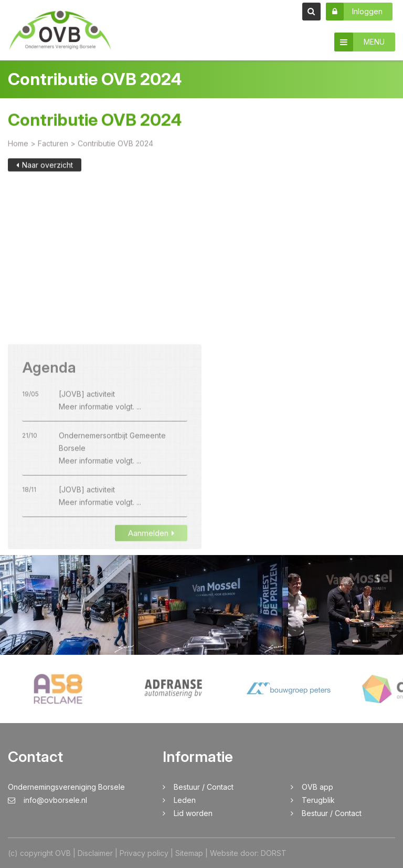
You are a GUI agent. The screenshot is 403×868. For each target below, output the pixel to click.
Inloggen (354, 12)
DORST (274, 853)
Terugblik (318, 800)
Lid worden (193, 813)
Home (18, 146)
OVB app (317, 787)
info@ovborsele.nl (47, 800)
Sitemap (189, 853)
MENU (359, 42)
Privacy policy (144, 853)
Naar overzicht (45, 168)
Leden (185, 800)
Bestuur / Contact (204, 787)
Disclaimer (95, 853)
